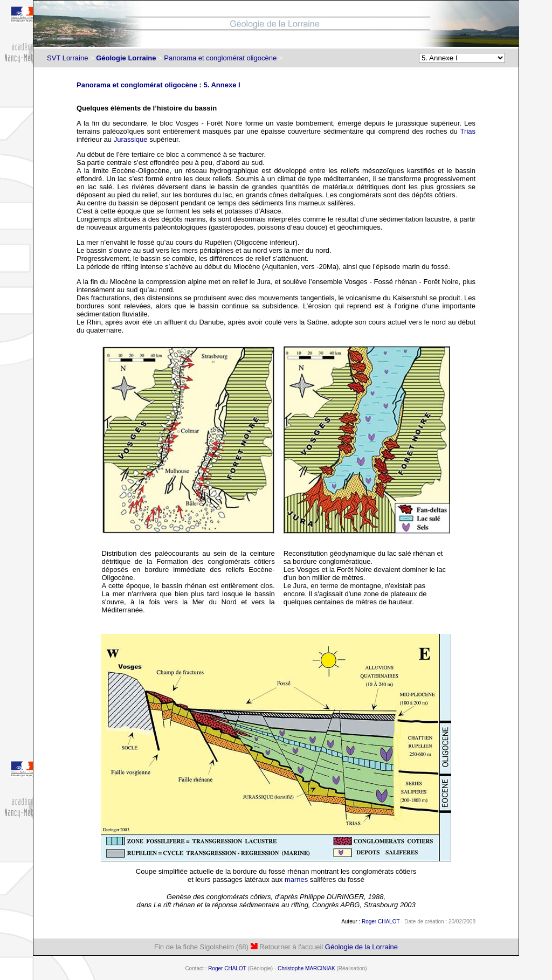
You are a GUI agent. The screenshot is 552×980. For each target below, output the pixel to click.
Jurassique (131, 139)
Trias (468, 131)
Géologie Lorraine (126, 58)
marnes (296, 879)
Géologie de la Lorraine (361, 947)
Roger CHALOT (381, 922)
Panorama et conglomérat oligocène (220, 58)
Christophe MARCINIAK (306, 968)
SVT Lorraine (67, 58)
